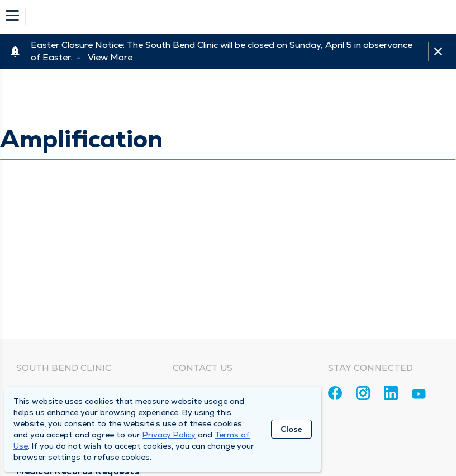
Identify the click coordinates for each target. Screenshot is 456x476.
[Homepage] (235, 17)
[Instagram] (363, 393)
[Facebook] (335, 393)
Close (291, 429)
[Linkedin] (391, 393)
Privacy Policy (169, 435)
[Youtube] (419, 396)
